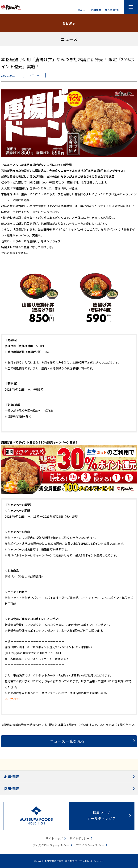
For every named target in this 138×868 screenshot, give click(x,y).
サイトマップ (54, 838)
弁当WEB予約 (112, 10)
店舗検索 (96, 10)
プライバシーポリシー (90, 845)
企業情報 (11, 777)
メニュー (83, 10)
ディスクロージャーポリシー (51, 845)
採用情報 (11, 789)
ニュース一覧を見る (67, 741)
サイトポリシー (79, 838)
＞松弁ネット (13, 699)
